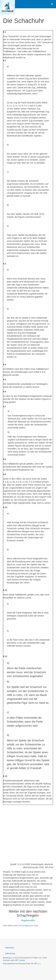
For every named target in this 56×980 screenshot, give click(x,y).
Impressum (10, 948)
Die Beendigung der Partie (28, 926)
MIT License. (20, 960)
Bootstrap (7, 958)
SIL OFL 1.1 (36, 964)
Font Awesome (9, 964)
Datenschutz (10, 954)
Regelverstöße (28, 920)
